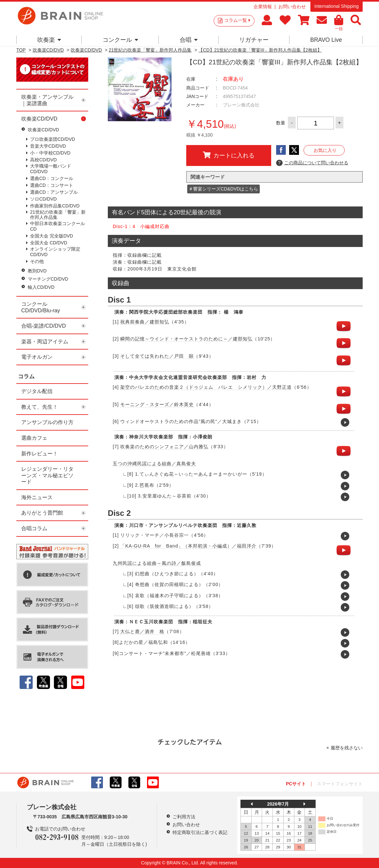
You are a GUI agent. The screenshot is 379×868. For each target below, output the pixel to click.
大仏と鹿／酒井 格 (142, 631)
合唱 (189, 40)
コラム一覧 (237, 20)
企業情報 (263, 7)
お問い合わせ (292, 7)
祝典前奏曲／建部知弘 (145, 322)
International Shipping (336, 6)
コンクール (120, 40)
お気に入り (325, 150)
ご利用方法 (184, 817)
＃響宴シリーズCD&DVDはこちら (223, 189)
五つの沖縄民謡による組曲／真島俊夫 (154, 464)
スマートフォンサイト (340, 784)
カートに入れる (229, 155)
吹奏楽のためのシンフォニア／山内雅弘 (164, 447)
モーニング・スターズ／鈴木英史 (157, 404)
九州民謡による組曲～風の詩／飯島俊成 (157, 563)
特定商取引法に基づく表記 (200, 832)
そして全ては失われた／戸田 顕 (157, 356)
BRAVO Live (326, 40)
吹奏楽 (49, 40)
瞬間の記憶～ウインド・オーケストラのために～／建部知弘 (186, 339)
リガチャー (254, 40)
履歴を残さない (347, 748)
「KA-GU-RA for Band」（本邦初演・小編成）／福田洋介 (188, 546)
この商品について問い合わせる (312, 163)
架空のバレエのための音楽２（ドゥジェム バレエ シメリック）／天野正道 (206, 387)
